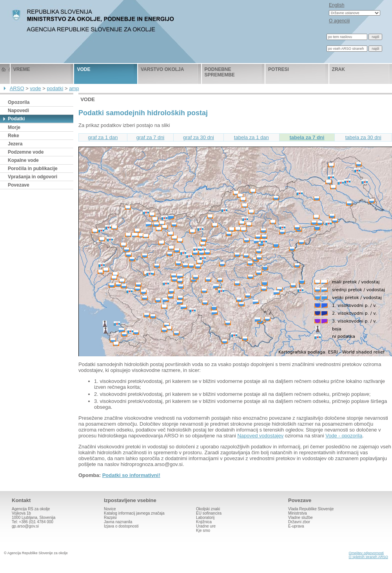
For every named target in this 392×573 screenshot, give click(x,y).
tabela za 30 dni (363, 137)
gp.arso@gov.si (25, 526)
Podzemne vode (26, 152)
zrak (338, 69)
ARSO (17, 88)
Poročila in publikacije (33, 169)
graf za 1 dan (103, 137)
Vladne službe (300, 518)
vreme (22, 69)
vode (83, 69)
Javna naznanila (118, 522)
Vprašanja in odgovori (33, 177)
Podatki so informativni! (131, 475)
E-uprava (296, 526)
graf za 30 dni (199, 137)
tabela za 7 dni (307, 137)
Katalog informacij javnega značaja (134, 513)
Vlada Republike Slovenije (311, 509)
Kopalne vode (23, 160)
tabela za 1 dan (251, 137)
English (337, 5)
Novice (110, 509)
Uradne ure (206, 526)
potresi (279, 69)
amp (74, 88)
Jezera (15, 144)
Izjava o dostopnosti (121, 526)
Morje (14, 127)
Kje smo (203, 530)
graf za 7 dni (151, 137)
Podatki (16, 119)
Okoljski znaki (208, 509)
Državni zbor (299, 522)
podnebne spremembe (220, 72)
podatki (55, 88)
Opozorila (19, 102)
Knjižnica (204, 522)
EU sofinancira (209, 513)
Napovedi (18, 111)
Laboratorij (205, 518)
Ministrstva (298, 513)
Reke (14, 136)
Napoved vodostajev (260, 436)
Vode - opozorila (344, 436)
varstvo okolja (162, 69)
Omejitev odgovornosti (366, 553)
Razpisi (110, 518)
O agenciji (339, 21)
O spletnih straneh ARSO (368, 557)
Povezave (19, 185)
